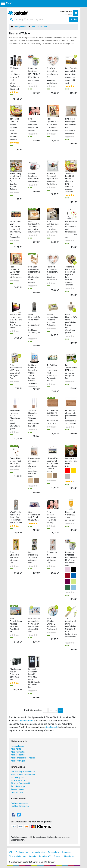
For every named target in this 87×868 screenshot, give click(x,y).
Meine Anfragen (18, 761)
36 (55, 710)
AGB (11, 852)
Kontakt (33, 856)
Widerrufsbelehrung (17, 856)
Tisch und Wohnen (39, 27)
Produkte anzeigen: (33, 710)
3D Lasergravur (18, 777)
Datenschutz (54, 852)
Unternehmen (17, 792)
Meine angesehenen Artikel (23, 758)
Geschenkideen (25, 721)
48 (61, 710)
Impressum (67, 852)
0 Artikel (68, 14)
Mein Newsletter (18, 752)
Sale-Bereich (51, 727)
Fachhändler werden (20, 806)
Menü (7, 3)
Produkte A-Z (45, 856)
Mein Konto (16, 749)
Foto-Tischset (33, 125)
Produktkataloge (18, 786)
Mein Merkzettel (18, 755)
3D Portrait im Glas (19, 781)
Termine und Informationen (23, 775)
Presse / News (17, 789)
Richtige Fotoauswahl (20, 783)
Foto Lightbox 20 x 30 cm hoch (53, 125)
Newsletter (69, 856)
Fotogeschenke (22, 27)
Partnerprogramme (19, 803)
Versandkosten (38, 852)
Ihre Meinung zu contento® (23, 772)
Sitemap (57, 856)
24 (51, 710)
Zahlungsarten (22, 852)
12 (45, 710)
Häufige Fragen (18, 746)
